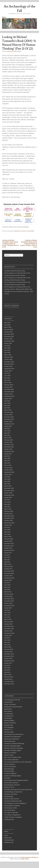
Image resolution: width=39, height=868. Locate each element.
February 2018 (9, 539)
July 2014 (7, 638)
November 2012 (9, 684)
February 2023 (9, 412)
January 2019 (8, 514)
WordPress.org (9, 842)
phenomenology (9, 769)
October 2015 (8, 603)
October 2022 (8, 422)
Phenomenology (9, 771)
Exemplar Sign (9, 725)
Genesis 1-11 (8, 730)
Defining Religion (9, 721)
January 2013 (8, 679)
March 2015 (8, 619)
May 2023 (7, 405)
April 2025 (7, 353)
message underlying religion (13, 750)
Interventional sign (10, 741)
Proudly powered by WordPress (29, 857)
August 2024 (8, 371)
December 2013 (9, 654)
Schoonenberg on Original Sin (13, 792)
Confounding (8, 718)
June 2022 (7, 431)
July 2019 (7, 500)
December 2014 (9, 626)
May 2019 (7, 504)
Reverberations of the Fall (12, 785)
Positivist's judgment (10, 773)
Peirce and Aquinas (10, 767)
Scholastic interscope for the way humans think (18, 790)
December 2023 (9, 389)
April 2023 (7, 408)
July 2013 (7, 665)
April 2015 (7, 617)
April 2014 (7, 645)
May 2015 (7, 615)
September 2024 (9, 369)
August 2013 (8, 663)
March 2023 (8, 410)
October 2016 (8, 576)
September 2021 (9, 451)
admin (19, 51)
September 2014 (9, 633)
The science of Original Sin (12, 815)
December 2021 (9, 445)
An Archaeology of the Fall (19, 9)
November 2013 (9, 656)
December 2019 (9, 488)
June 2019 (7, 502)
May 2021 (7, 461)
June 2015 (7, 612)
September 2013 (9, 661)
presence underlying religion (13, 776)
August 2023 (8, 399)
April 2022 (7, 435)
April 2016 (7, 589)
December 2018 (9, 516)
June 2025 (7, 348)
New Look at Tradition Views (13, 757)
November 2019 (9, 491)
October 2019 (8, 493)
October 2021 (8, 449)
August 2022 (8, 426)
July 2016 (7, 583)
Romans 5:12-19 (9, 787)
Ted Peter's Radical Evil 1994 (13, 801)
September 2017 (9, 550)
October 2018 (8, 520)
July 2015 (7, 610)
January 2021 (8, 468)
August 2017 (8, 553)
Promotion (7, 778)
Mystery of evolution (10, 753)
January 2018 (8, 541)
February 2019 (9, 511)
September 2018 (9, 523)
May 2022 (7, 433)
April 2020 (7, 484)
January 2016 (8, 596)
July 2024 (7, 373)
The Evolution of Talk (10, 808)
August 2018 (8, 525)
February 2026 (9, 330)
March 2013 (8, 675)
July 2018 (7, 527)
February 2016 (9, 594)
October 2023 (8, 394)
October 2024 (8, 366)
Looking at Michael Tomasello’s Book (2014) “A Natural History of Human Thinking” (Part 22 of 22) (10, 244)
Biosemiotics (8, 709)
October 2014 (8, 631)
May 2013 (7, 670)
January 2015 (8, 624)
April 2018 (7, 534)
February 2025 (9, 357)
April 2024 (7, 380)
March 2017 (8, 564)
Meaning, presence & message (13, 748)
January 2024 (8, 387)
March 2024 (8, 382)
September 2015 (9, 606)
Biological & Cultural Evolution (13, 707)
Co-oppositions (9, 714)
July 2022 (7, 428)
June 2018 (7, 530)
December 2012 (9, 682)
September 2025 (9, 341)
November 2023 (9, 392)
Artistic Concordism (10, 704)
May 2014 (7, 642)
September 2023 (9, 396)
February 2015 (9, 622)
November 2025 (9, 336)
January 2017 (8, 569)
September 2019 (9, 495)
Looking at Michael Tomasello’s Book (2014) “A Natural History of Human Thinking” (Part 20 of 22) (29, 244)
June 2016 (7, 585)
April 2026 (7, 325)
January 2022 (8, 442)
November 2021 (9, 447)
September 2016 (9, 578)
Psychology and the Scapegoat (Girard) (16, 780)
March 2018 (8, 537)
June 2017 (7, 557)
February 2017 (9, 566)
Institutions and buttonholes (12, 737)
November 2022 (9, 419)
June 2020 (7, 479)
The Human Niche (10, 810)
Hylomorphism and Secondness (14, 734)
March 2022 (8, 438)
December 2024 (9, 362)
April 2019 (7, 507)
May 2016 (7, 587)
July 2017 (7, 555)
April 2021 (7, 463)
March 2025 (8, 355)
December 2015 (9, 599)
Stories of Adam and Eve (12, 799)
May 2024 (7, 378)
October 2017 (8, 548)
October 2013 (8, 659)
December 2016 (9, 571)
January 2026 (8, 332)
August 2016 (8, 580)
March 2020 (8, 486)
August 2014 (8, 635)
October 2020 (8, 470)
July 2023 (7, 401)
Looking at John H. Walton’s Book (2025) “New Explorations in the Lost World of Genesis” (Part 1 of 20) (19, 291)
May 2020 (7, 481)
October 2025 (8, 339)
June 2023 (7, 403)
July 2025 (7, 346)
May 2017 (7, 560)
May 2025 (7, 350)
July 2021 (7, 456)
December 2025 (9, 334)
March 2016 (8, 592)
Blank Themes (25, 859)
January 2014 (8, 652)
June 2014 (7, 640)
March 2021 (8, 465)
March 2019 (8, 509)
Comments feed (9, 840)
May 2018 (7, 532)
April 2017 (7, 562)
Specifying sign (9, 796)
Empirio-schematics (10, 723)
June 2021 (7, 458)
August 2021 (8, 454)
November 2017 (9, 546)
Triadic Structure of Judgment (13, 817)
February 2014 (9, 649)
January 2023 (8, 415)
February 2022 (9, 440)
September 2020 (9, 472)
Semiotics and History (11, 794)
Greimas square (9, 732)
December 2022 (9, 417)
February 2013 (9, 677)
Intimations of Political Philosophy (14, 744)
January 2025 (8, 359)
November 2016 (9, 573)
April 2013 (7, 672)
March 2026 (8, 327)
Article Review (8, 702)
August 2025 (8, 343)
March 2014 (8, 647)
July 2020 (7, 477)
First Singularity (9, 727)
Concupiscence (9, 716)
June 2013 (7, 668)
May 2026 (7, 323)
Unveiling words (9, 819)
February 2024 (9, 385)
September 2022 (9, 424)
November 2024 (9, 364)
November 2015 (9, 601)
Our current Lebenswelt (11, 760)
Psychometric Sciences (11, 783)
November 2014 (9, 629)
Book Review (18, 231)
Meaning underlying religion (12, 746)
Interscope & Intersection (12, 739)
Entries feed (8, 838)
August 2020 (8, 474)
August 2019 (8, 497)
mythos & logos (9, 755)
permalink (31, 231)
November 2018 (9, 518)
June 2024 (7, 376)
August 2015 (8, 608)
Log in (6, 835)
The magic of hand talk (11, 813)
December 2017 (9, 543)
